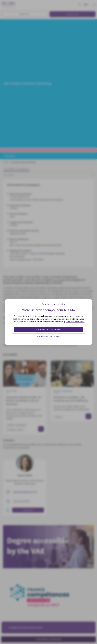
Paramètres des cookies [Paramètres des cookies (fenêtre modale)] (49, 336)
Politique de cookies (75, 322)
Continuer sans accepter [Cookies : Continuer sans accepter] (53, 304)
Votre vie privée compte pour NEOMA (49, 310)
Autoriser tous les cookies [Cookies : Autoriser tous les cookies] (49, 329)
